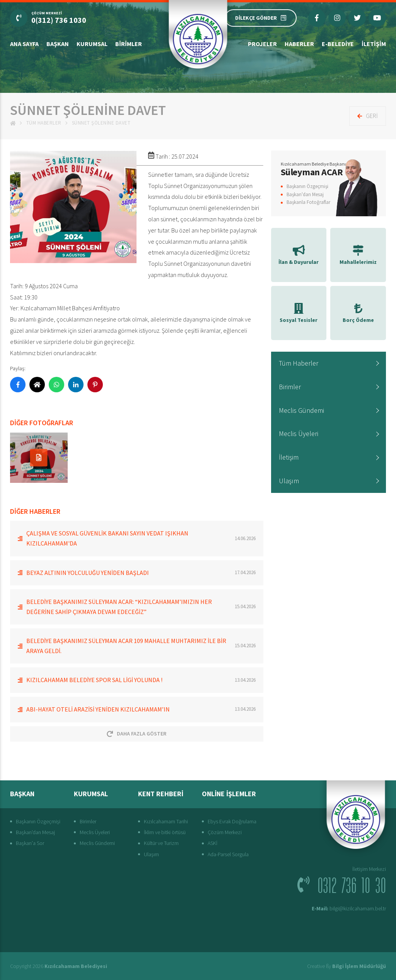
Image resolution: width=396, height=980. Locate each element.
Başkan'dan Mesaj (305, 194)
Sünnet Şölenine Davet (101, 123)
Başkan (58, 44)
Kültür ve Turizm (161, 843)
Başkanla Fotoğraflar (308, 202)
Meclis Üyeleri (299, 434)
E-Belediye (338, 44)
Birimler (129, 44)
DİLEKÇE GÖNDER (261, 18)
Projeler (262, 44)
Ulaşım (289, 481)
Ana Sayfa (24, 44)
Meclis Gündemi (301, 410)
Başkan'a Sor (30, 843)
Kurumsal (92, 44)
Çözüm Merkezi (225, 832)
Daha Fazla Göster (137, 734)
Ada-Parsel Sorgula (228, 854)
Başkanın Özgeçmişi (307, 186)
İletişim (374, 44)
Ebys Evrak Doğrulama (232, 821)
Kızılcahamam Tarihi (166, 821)
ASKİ (213, 843)
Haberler (299, 44)
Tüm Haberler (44, 123)
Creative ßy (346, 966)
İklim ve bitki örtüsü (165, 832)
